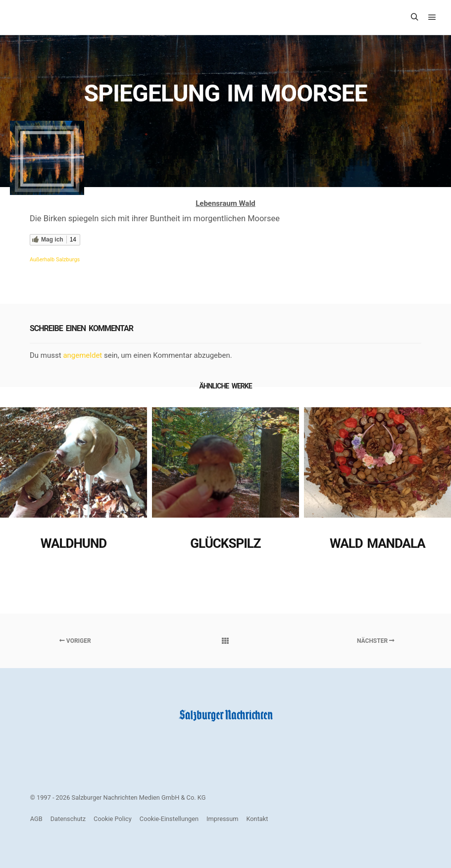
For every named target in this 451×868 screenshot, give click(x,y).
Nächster (376, 641)
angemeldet (82, 355)
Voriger (75, 641)
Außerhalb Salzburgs (55, 260)
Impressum (222, 819)
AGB (36, 819)
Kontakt (257, 819)
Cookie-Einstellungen (169, 819)
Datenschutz (68, 819)
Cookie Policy (113, 819)
